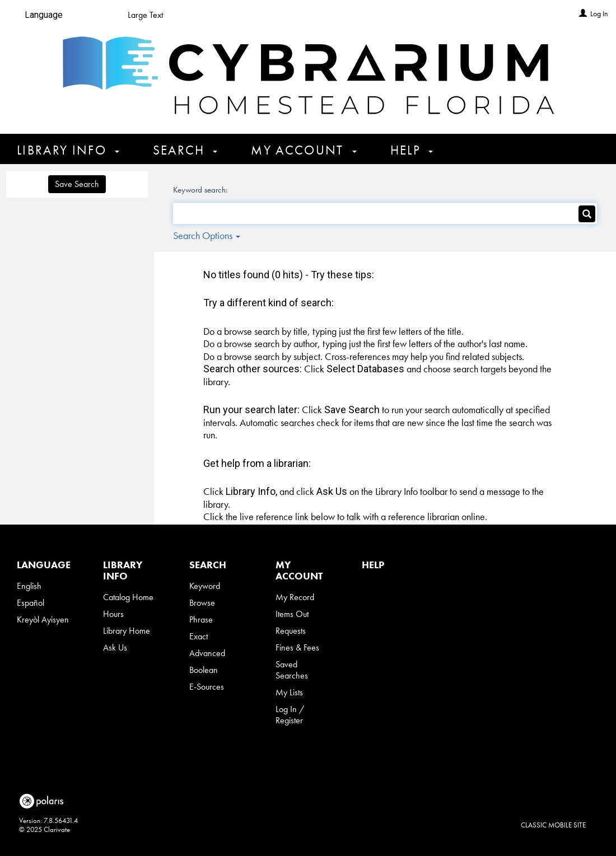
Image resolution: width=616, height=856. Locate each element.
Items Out (292, 614)
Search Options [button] (207, 235)
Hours (113, 614)
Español (31, 603)
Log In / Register (290, 715)
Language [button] (44, 565)
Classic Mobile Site (553, 825)
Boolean (204, 670)
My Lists (289, 692)
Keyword (205, 586)
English (29, 586)
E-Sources (207, 687)
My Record (295, 597)
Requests (291, 631)
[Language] (48, 15)
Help (373, 565)
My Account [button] (304, 150)
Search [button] (185, 150)
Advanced (207, 653)
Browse (202, 603)
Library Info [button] (68, 150)
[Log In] (583, 13)
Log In (599, 13)
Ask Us (115, 647)
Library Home (127, 631)
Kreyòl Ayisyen (43, 619)
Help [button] (412, 150)
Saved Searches (292, 670)
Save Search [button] (77, 184)
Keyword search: (201, 190)
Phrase (201, 619)
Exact (199, 636)
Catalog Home (128, 597)
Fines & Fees (297, 647)
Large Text (145, 15)
